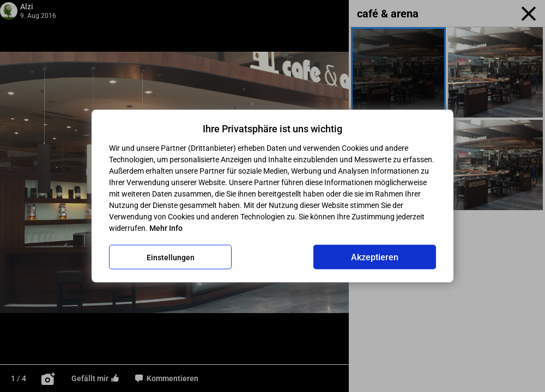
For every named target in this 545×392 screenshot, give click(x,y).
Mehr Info (166, 228)
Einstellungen (171, 257)
